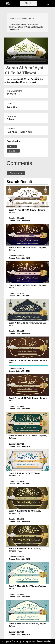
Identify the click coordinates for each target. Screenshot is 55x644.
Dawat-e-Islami (15, 19)
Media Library (28, 19)
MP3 (12, 147)
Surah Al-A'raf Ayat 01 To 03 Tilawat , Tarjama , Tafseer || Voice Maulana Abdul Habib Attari (26, 27)
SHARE (13, 151)
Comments (16, 173)
